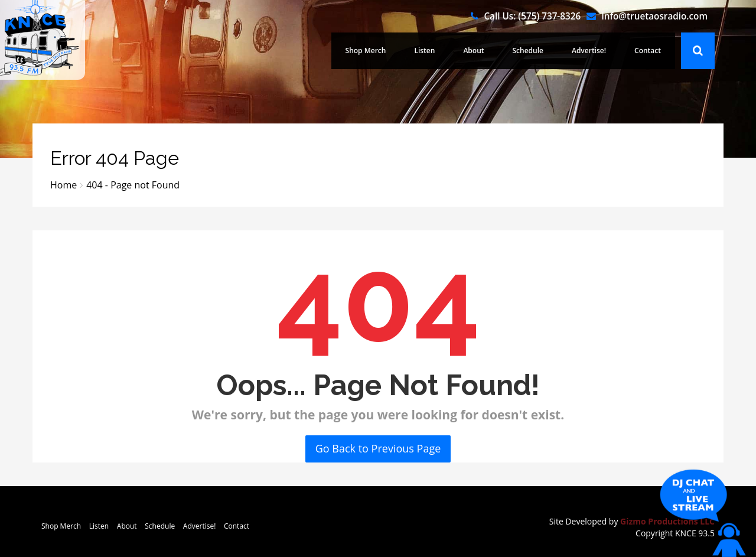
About (473, 51)
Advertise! (589, 51)
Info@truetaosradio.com (654, 16)
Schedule (528, 51)
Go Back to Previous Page (378, 448)
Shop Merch (366, 51)
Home (63, 185)
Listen (424, 51)
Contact (648, 51)
